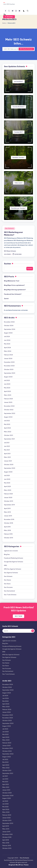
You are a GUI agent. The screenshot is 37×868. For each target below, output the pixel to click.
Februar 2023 (8, 399)
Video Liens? (18, 183)
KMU (5, 565)
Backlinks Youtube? (18, 157)
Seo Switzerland (9, 591)
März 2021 (7, 457)
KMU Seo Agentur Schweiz (13, 569)
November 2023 (9, 366)
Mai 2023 (7, 388)
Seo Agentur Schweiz (11, 573)
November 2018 (9, 519)
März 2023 (8, 395)
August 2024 (8, 333)
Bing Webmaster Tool (12, 281)
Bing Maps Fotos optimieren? (14, 285)
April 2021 (7, 454)
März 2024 (8, 351)
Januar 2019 (8, 516)
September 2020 (10, 468)
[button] (9, 17)
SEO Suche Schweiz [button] (26, 49)
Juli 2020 (7, 475)
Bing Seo (7, 554)
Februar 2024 (8, 355)
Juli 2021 (7, 443)
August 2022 (8, 417)
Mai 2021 (7, 450)
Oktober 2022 (9, 410)
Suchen (7, 264)
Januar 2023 (8, 402)
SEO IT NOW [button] (18, 616)
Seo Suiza (7, 584)
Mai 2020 (7, 483)
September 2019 (9, 505)
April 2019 (7, 508)
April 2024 (7, 348)
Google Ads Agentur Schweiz (14, 562)
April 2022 (7, 428)
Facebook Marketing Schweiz (14, 558)
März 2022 (8, 432)
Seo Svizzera (8, 587)
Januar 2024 (8, 358)
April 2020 (7, 486)
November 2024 (9, 322)
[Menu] (5, 14)
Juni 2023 (7, 384)
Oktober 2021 (9, 435)
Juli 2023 (7, 380)
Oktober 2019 (9, 501)
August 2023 (8, 377)
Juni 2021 (7, 446)
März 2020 (8, 490)
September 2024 (10, 329)
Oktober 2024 (9, 326)
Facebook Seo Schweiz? (13, 294)
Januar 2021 (8, 461)
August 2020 (8, 472)
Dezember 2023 (9, 362)
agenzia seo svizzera (11, 551)
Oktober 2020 (9, 465)
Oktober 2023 (9, 369)
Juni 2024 (7, 340)
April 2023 (7, 391)
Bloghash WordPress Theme (19, 865)
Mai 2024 (7, 344)
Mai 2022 (7, 424)
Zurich (6, 299)
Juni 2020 (7, 479)
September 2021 (9, 439)
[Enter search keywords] (18, 49)
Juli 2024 (7, 336)
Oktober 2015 (9, 538)
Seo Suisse (7, 580)
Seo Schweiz (10, 228)
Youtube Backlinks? (18, 107)
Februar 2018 (8, 534)
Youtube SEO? (19, 132)
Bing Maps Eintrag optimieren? (15, 290)
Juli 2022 (7, 421)
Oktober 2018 (9, 523)
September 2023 (10, 373)
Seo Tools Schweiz (10, 595)
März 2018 (7, 530)
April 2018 (7, 527)
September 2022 (10, 413)
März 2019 (7, 512)
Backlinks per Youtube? (18, 208)
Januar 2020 (8, 497)
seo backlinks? (19, 81)
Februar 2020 (8, 494)
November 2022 (9, 406)
